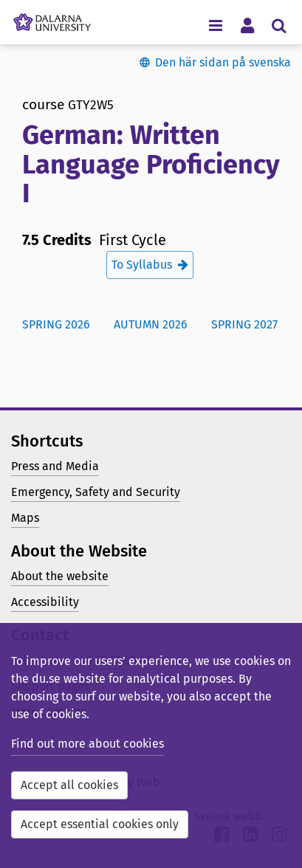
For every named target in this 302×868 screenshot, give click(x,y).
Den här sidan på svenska (223, 62)
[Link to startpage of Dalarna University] (52, 18)
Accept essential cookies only (100, 824)
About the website (60, 576)
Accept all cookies (69, 785)
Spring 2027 (244, 324)
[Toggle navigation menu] (215, 25)
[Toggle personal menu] (247, 25)
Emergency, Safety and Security (96, 492)
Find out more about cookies (87, 744)
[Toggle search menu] (279, 25)
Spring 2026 (56, 324)
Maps (25, 518)
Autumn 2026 (151, 324)
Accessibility (45, 602)
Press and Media (55, 466)
